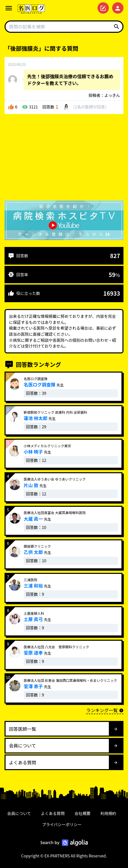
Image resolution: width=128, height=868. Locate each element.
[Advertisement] (64, 158)
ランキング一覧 (105, 710)
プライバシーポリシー (62, 824)
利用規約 (108, 813)
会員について (19, 813)
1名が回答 (90, 107)
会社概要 (83, 813)
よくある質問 (53, 813)
